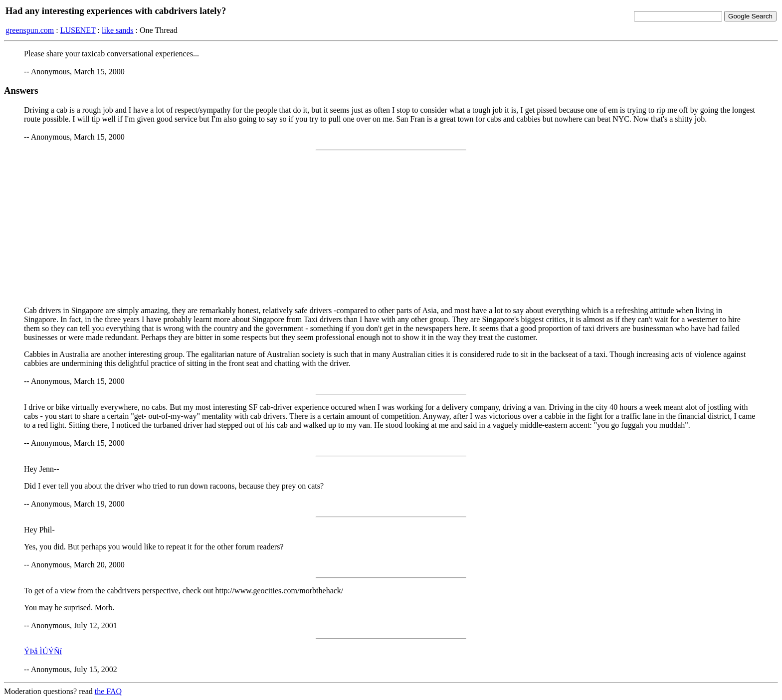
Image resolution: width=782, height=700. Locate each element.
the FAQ (108, 691)
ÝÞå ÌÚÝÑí (43, 651)
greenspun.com (30, 30)
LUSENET (78, 30)
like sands (118, 30)
